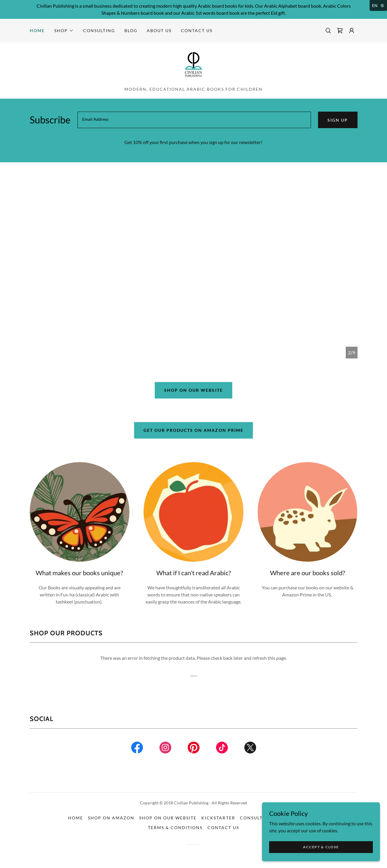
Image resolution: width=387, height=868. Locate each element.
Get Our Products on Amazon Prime (193, 430)
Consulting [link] (99, 30)
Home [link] (37, 30)
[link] (340, 31)
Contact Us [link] (197, 30)
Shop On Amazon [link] (111, 818)
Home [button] (76, 818)
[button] (64, 31)
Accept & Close (321, 847)
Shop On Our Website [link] (168, 818)
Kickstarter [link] (218, 818)
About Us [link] (159, 30)
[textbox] (194, 120)
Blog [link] (131, 30)
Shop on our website (193, 390)
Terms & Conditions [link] (175, 828)
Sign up (338, 120)
